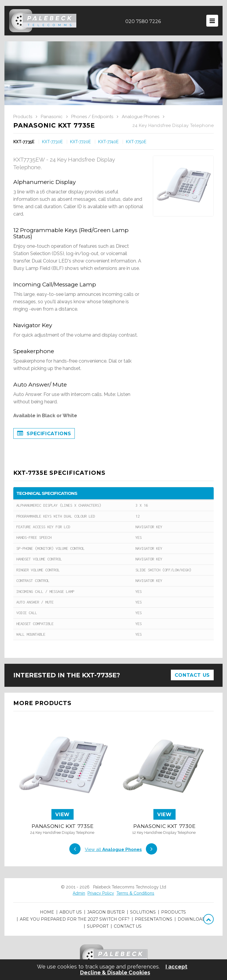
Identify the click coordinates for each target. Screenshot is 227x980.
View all (113, 849)
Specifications (44, 434)
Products (23, 117)
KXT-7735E (24, 142)
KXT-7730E (52, 142)
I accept (176, 967)
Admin (79, 893)
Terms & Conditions (135, 893)
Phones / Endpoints (92, 117)
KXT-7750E (136, 142)
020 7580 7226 (143, 21)
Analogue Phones (141, 117)
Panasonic (52, 117)
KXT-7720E (80, 142)
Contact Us (192, 675)
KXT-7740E (108, 142)
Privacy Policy (101, 893)
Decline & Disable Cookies (115, 973)
